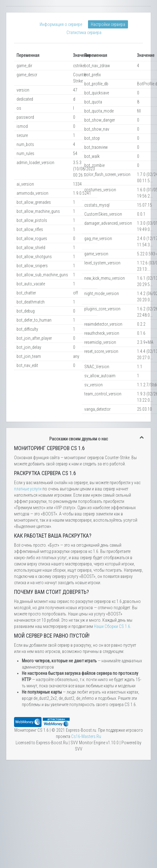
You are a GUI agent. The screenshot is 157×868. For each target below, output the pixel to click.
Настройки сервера (108, 24)
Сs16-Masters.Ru (86, 736)
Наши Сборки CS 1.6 (112, 626)
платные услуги (28, 489)
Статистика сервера (84, 33)
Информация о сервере (61, 24)
